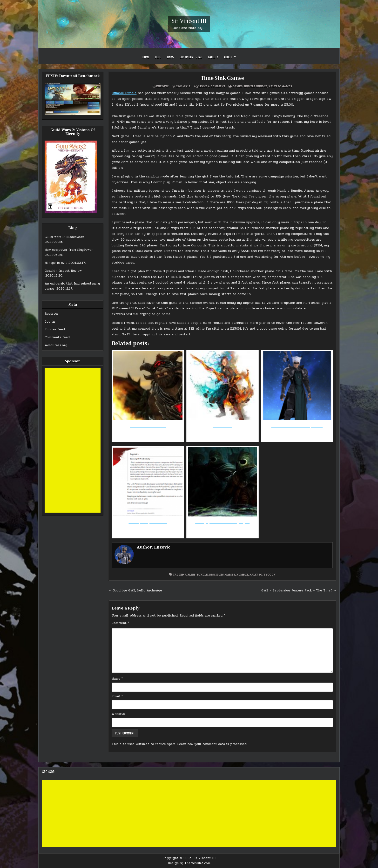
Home (146, 57)
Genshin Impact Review (63, 271)
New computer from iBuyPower (69, 250)
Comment (120, 623)
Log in (50, 322)
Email (117, 696)
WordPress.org (56, 345)
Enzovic (162, 86)
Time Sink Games (222, 78)
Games (238, 86)
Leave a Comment (212, 86)
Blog (158, 57)
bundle (202, 574)
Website (118, 714)
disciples (216, 574)
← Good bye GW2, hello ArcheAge (135, 590)
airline (190, 574)
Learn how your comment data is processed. (212, 744)
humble (242, 574)
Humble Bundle (256, 86)
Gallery (213, 57)
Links (170, 57)
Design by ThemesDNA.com (189, 863)
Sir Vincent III (189, 21)
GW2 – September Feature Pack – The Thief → (299, 590)
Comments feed (57, 337)
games (230, 574)
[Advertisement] (73, 440)
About (228, 57)
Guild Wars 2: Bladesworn (64, 237)
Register (52, 314)
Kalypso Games (280, 86)
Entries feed (55, 329)
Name (117, 679)
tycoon (270, 574)
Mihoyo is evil (56, 263)
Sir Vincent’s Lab (191, 57)
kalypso (256, 574)
